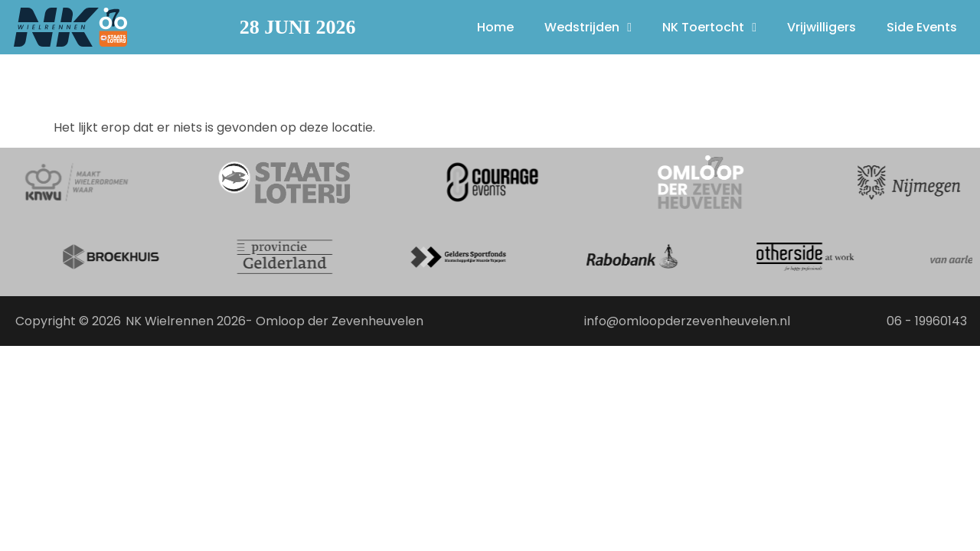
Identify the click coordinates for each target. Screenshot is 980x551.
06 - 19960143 (927, 321)
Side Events (922, 27)
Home (495, 27)
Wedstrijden (588, 28)
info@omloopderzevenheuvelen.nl (687, 321)
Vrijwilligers (822, 27)
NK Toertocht (709, 28)
